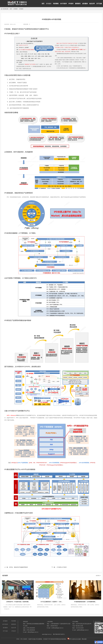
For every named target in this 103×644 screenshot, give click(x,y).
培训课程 (56, 4)
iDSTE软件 (63, 4)
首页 (43, 4)
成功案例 (85, 4)
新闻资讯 (78, 4)
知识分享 (92, 4)
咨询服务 (49, 4)
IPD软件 (71, 4)
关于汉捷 (99, 4)
